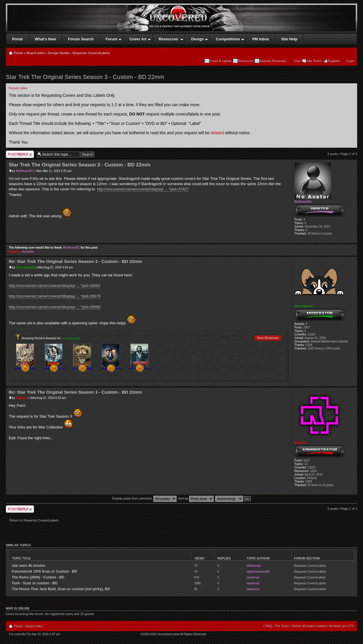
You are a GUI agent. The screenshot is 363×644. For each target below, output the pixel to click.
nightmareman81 (258, 572)
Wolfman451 (24, 171)
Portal (18, 53)
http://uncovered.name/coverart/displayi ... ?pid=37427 (143, 189)
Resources (246, 61)
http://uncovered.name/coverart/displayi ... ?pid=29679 (55, 296)
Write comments (20, 154)
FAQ (269, 626)
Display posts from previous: (144, 498)
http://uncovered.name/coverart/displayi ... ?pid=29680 (55, 307)
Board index (36, 53)
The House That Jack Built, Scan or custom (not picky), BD (61, 589)
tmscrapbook (25, 267)
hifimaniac (254, 566)
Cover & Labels (221, 61)
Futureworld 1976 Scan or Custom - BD (44, 571)
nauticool (253, 577)
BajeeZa (14, 252)
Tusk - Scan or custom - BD (35, 583)
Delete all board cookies (309, 626)
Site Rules (314, 61)
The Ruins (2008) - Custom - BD (38, 577)
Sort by (196, 498)
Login (350, 61)
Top (353, 240)
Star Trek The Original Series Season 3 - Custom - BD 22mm (85, 77)
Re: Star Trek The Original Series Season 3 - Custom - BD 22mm (75, 261)
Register (334, 61)
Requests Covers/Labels (91, 53)
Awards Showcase (273, 61)
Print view (351, 52)
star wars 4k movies (28, 566)
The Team (282, 626)
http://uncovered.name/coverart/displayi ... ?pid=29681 (55, 286)
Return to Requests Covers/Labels (34, 520)
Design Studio (59, 53)
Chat (297, 61)
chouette (28, 252)
